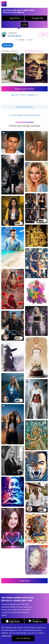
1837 (29, 40)
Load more (24, 581)
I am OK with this (23, 638)
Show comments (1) (24, 107)
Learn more (6, 636)
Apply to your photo (24, 89)
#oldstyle (7, 45)
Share (43, 34)
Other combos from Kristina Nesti (25, 115)
